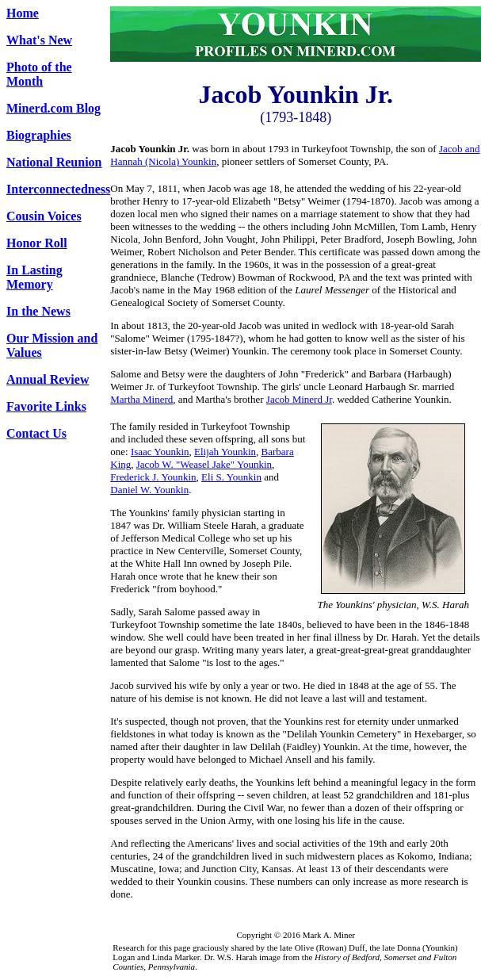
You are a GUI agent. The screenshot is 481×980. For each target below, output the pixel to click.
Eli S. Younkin (231, 477)
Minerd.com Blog (53, 108)
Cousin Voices (44, 216)
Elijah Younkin (225, 452)
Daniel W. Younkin (149, 490)
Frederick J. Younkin (153, 477)
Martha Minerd (141, 399)
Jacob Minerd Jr (299, 399)
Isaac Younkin (160, 452)
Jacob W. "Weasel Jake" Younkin (204, 464)
